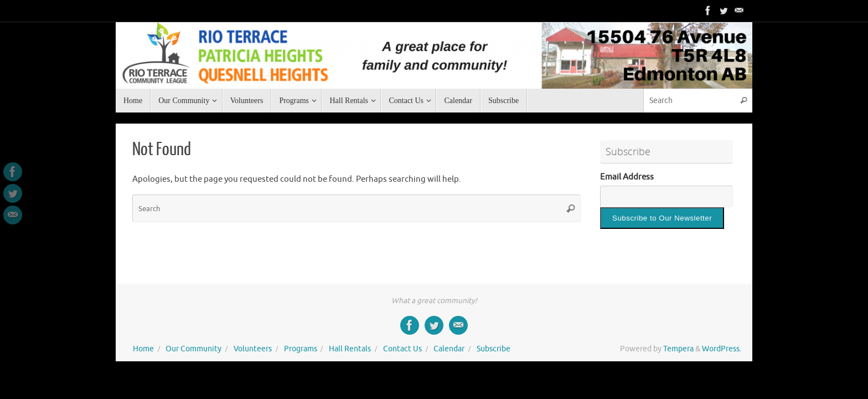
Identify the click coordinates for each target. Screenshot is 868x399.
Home (143, 349)
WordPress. (722, 349)
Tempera (678, 349)
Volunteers (253, 349)
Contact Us (402, 349)
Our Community (193, 349)
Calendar (449, 349)
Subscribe (494, 349)
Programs (301, 349)
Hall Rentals (350, 349)
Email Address (627, 177)
